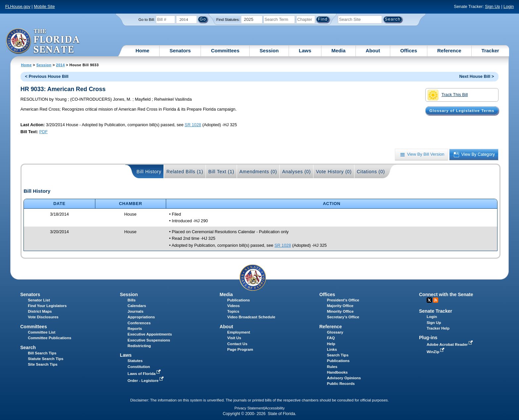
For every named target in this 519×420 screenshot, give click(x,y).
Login (509, 6)
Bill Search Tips (42, 353)
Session (269, 51)
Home (143, 51)
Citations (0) (371, 172)
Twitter (429, 300)
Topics (233, 311)
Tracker (490, 51)
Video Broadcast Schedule (251, 317)
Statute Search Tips (46, 359)
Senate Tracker (436, 311)
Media (338, 51)
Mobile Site (44, 6)
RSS (436, 300)
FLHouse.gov (18, 6)
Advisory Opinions (344, 378)
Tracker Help (438, 328)
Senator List (39, 300)
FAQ (331, 338)
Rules (332, 367)
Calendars (137, 306)
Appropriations (141, 317)
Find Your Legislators (47, 306)
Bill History (149, 172)
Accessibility (275, 408)
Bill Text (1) (221, 172)
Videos (234, 306)
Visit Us (234, 338)
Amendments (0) (258, 172)
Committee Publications (49, 338)
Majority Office (340, 306)
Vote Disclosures (43, 317)
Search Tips (338, 355)
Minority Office (340, 311)
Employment (239, 332)
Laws (305, 51)
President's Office (343, 300)
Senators (180, 51)
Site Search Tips (43, 364)
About (373, 51)
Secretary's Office (343, 317)
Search (28, 347)
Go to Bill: (147, 20)
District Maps (40, 311)
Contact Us (237, 344)
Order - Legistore (146, 381)
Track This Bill (448, 95)
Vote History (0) (334, 172)
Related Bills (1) (185, 172)
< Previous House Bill (47, 76)
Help (331, 344)
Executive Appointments (150, 334)
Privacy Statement (249, 408)
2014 (60, 65)
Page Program (240, 349)
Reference (449, 51)
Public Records (341, 384)
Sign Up (493, 6)
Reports (135, 329)
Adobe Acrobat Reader (450, 344)
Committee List (42, 332)
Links (332, 349)
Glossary (335, 332)
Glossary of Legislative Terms (462, 111)
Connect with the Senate (446, 294)
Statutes (135, 361)
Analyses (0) (296, 172)
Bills (131, 300)
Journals (135, 311)
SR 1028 (193, 125)
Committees (225, 51)
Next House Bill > (476, 76)
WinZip (436, 352)
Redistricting (139, 346)
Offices (409, 51)
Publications (239, 300)
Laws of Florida (145, 374)
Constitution (139, 367)
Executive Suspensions (149, 340)
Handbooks (337, 372)
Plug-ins (428, 338)
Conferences (139, 323)
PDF (43, 132)
